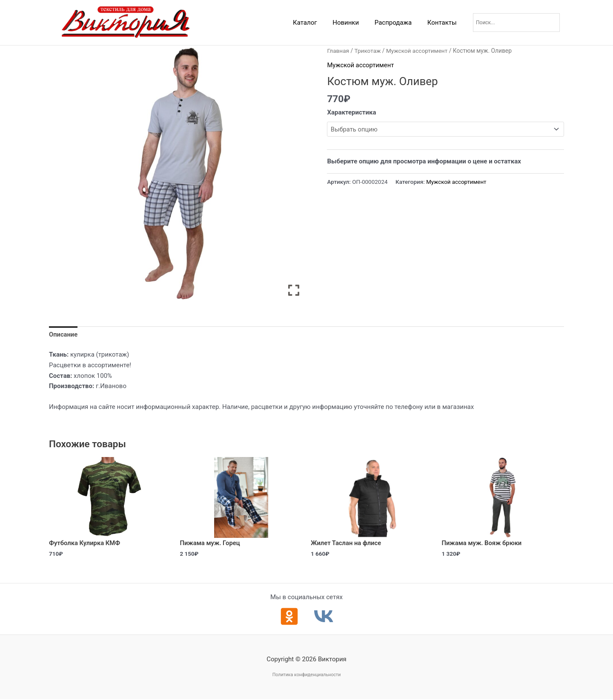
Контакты (443, 23)
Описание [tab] (63, 335)
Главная (338, 51)
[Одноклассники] (289, 617)
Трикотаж (368, 51)
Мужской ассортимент (418, 51)
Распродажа (397, 23)
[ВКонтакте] (324, 617)
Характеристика (351, 112)
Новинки (353, 23)
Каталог (315, 23)
